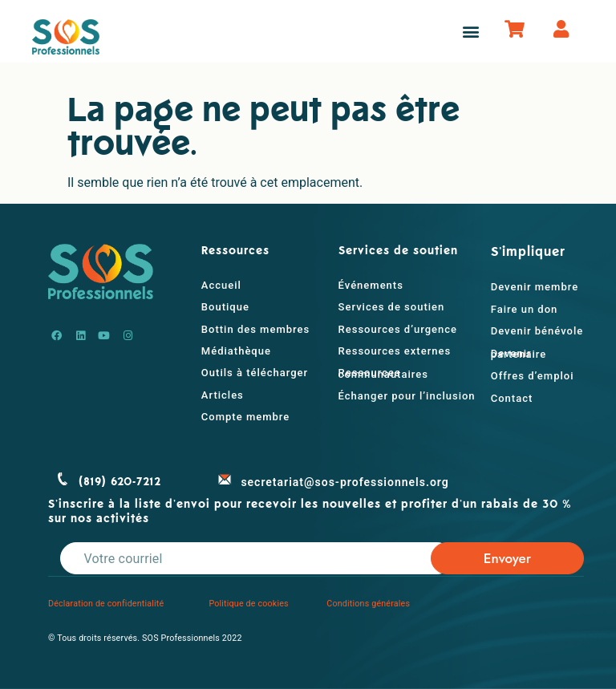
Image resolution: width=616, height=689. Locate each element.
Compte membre (245, 417)
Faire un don (525, 309)
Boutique (225, 307)
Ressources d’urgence (398, 329)
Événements (371, 285)
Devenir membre (535, 287)
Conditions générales (368, 604)
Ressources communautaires (383, 373)
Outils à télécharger (255, 373)
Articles (223, 395)
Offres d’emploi (533, 376)
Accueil (221, 285)
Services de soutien (392, 307)
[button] (470, 32)
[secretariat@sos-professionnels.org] (225, 479)
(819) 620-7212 (120, 482)
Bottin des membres (255, 329)
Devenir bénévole (537, 331)
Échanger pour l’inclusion (407, 396)
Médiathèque (236, 351)
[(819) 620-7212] (63, 479)
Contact (512, 398)
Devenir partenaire (519, 354)
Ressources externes (395, 351)
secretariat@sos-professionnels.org (344, 482)
